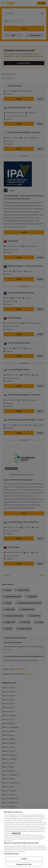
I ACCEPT (24, 859)
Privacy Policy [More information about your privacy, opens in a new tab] (17, 833)
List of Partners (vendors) (11, 854)
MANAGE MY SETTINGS (24, 864)
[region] (24, 838)
